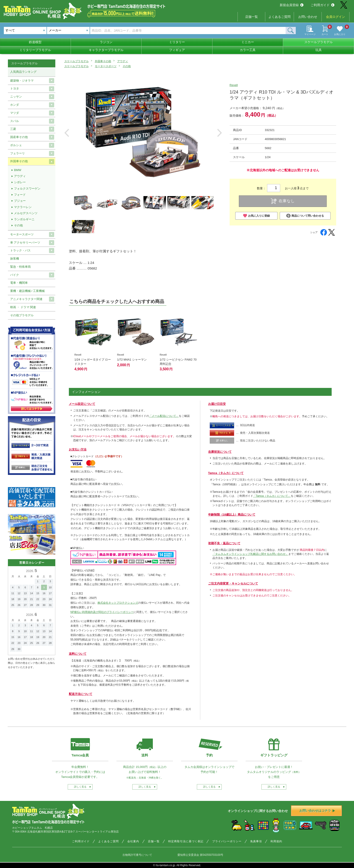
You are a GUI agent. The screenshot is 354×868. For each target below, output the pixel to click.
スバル (15, 121)
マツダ (15, 113)
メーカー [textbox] (55, 30)
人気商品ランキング (23, 72)
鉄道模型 (35, 42)
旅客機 (15, 259)
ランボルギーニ (24, 219)
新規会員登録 (292, 5)
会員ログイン (335, 17)
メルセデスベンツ (26, 213)
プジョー (20, 201)
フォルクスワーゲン (27, 189)
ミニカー (248, 42)
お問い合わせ (308, 17)
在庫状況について (220, 452)
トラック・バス (20, 250)
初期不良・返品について (224, 543)
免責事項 (256, 841)
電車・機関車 (19, 283)
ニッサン (16, 97)
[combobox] (68, 30)
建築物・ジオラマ (22, 81)
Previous (67, 133)
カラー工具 (248, 50)
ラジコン (106, 42)
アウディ (123, 61)
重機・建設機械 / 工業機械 (28, 291)
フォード (20, 195)
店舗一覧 (252, 17)
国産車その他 (19, 137)
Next (220, 133)
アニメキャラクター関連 (26, 299)
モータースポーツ (106, 66)
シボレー (20, 182)
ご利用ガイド (323, 5)
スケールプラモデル (319, 42)
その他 (127, 66)
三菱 (13, 129)
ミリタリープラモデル (35, 50)
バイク (15, 275)
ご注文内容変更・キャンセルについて (233, 583)
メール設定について (82, 404)
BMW (18, 170)
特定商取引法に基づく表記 (186, 841)
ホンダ (15, 105)
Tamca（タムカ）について (226, 473)
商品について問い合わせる (305, 216)
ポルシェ (16, 145)
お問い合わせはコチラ (317, 811)
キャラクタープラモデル (106, 50)
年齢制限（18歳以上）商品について (232, 515)
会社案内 (133, 841)
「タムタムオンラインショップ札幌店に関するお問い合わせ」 (250, 554)
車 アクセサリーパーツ (25, 243)
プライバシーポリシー (227, 841)
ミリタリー (177, 42)
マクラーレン (23, 207)
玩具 (319, 50)
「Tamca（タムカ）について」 (272, 496)
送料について (78, 654)
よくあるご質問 (279, 17)
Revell (234, 85)
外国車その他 (103, 61)
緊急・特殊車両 (20, 267)
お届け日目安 (217, 404)
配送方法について (81, 694)
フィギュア (177, 50)
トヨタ (15, 88)
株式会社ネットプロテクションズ (118, 603)
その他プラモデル (22, 315)
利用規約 (276, 841)
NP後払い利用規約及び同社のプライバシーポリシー (102, 612)
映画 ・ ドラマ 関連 (23, 307)
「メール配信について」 (164, 416)
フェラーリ (17, 153)
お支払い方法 (78, 449)
